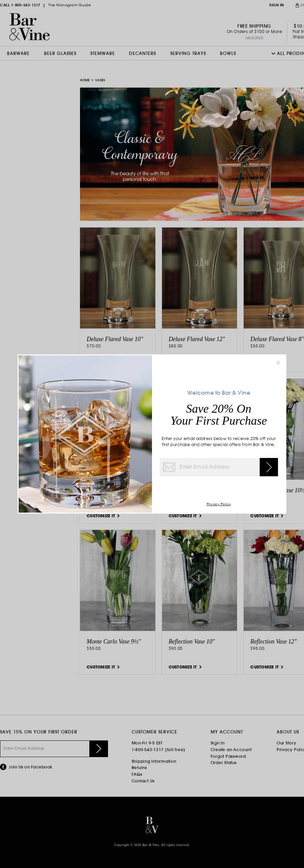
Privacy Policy (219, 504)
